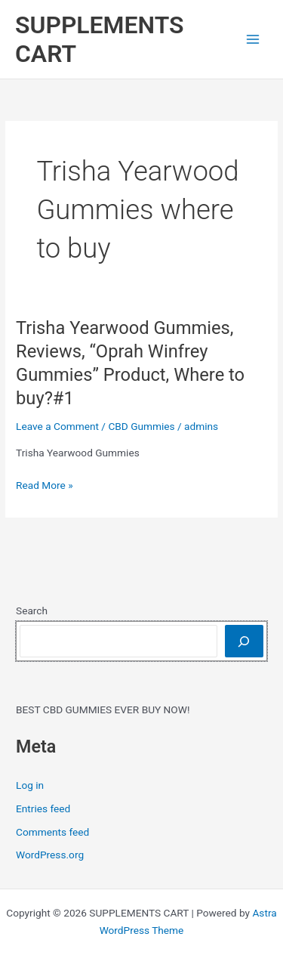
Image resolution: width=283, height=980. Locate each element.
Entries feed (43, 808)
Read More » (45, 485)
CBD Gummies (141, 426)
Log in (30, 785)
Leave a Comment (57, 426)
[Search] (244, 641)
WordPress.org (50, 855)
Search (32, 611)
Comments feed (52, 832)
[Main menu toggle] (253, 40)
